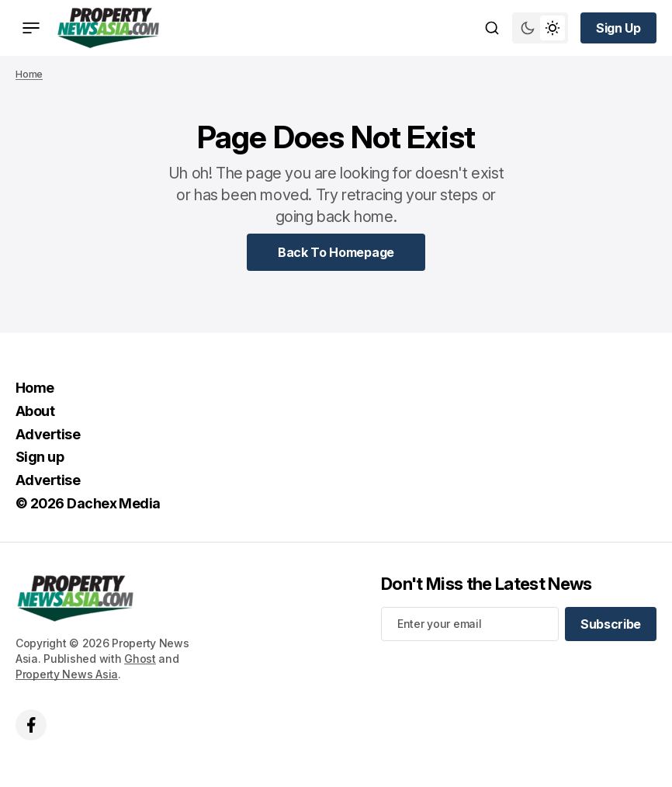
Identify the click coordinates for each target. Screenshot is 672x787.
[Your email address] (470, 624)
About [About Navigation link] (35, 411)
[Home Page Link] (336, 252)
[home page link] (108, 28)
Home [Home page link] (29, 74)
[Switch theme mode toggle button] (540, 28)
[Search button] (492, 28)
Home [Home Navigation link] (35, 388)
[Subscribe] (611, 624)
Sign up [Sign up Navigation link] (40, 457)
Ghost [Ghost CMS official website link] (140, 659)
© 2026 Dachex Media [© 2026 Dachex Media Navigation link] (88, 503)
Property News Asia (67, 674)
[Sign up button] (618, 28)
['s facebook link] (31, 725)
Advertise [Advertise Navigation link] (48, 434)
